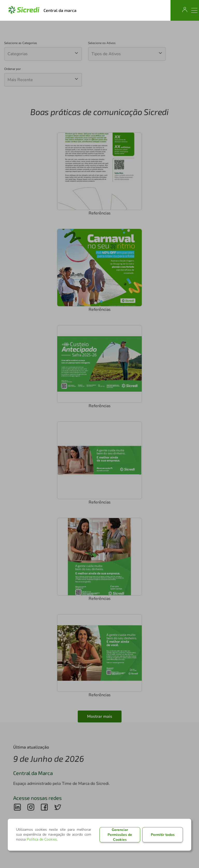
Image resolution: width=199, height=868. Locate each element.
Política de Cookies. (42, 839)
